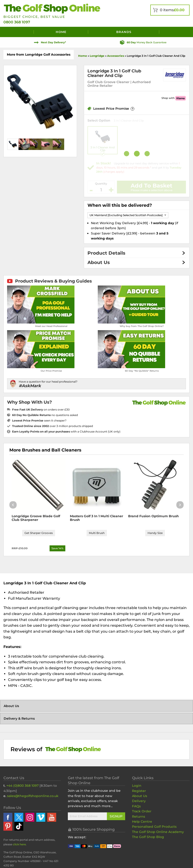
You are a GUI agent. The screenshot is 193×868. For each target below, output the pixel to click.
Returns (139, 816)
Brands (124, 32)
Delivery (139, 801)
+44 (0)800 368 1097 (22, 786)
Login (137, 786)
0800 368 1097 (17, 22)
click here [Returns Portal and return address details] (19, 844)
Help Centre (142, 822)
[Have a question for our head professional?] (96, 384)
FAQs (136, 806)
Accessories (116, 56)
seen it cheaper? (39, 420)
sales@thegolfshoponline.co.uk (33, 796)
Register (139, 791)
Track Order (142, 811)
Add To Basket (151, 186)
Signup (116, 816)
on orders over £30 (41, 410)
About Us (99, 262)
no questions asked (45, 415)
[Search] (174, 32)
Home (61, 32)
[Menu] (19, 32)
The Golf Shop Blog (148, 837)
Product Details (106, 253)
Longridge (97, 56)
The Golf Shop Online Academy (158, 832)
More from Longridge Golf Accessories (39, 54)
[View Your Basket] (170, 10)
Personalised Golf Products (154, 827)
